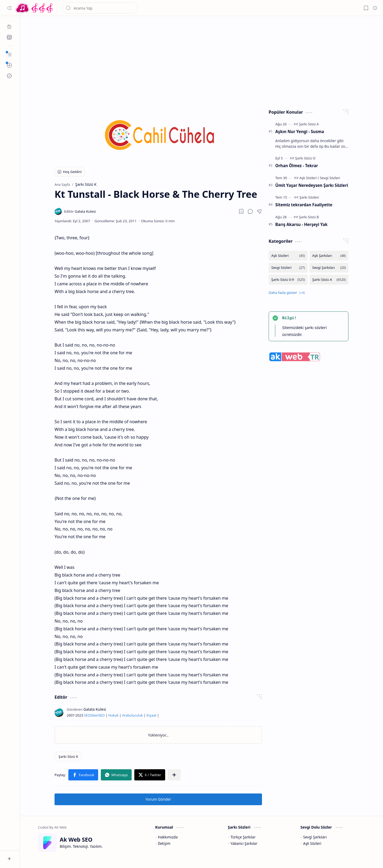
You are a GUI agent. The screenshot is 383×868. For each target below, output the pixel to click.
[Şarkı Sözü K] (68, 756)
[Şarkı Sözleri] (309, 197)
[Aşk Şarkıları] (329, 256)
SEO (87, 715)
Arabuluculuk (132, 715)
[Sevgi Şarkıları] (329, 268)
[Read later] (241, 211)
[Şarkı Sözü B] (309, 217)
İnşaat (151, 715)
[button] (9, 8)
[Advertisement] (202, 61)
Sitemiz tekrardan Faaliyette (304, 205)
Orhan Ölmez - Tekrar (297, 166)
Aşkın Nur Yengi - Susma (300, 131)
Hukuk (113, 715)
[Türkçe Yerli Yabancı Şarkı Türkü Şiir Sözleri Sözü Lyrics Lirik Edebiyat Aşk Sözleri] (35, 8)
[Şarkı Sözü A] (309, 124)
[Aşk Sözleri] (309, 178)
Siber (94, 715)
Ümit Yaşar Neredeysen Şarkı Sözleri (312, 185)
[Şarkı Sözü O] (305, 158)
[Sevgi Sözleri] (330, 178)
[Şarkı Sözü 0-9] (288, 280)
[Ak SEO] (9, 37)
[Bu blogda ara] (100, 8)
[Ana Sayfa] (9, 27)
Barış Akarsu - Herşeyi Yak (301, 224)
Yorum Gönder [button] (158, 799)
